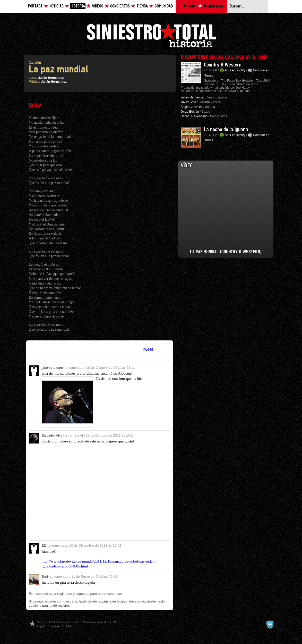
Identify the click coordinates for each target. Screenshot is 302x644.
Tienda (142, 6)
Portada (35, 6)
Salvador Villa (52, 435)
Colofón (67, 626)
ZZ (44, 545)
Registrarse (214, 6)
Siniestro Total (151, 36)
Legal (41, 626)
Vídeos (98, 6)
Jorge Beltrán (190, 112)
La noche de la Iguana (226, 130)
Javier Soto (188, 102)
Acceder (190, 6)
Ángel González (192, 107)
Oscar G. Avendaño (194, 116)
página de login (113, 601)
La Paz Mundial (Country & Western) (226, 252)
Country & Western (223, 65)
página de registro (56, 605)
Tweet (148, 349)
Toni (45, 577)
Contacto (53, 626)
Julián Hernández (51, 78)
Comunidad (164, 6)
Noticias (57, 6)
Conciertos (120, 6)
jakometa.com (52, 368)
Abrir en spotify (235, 70)
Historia (78, 6)
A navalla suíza (270, 624)
